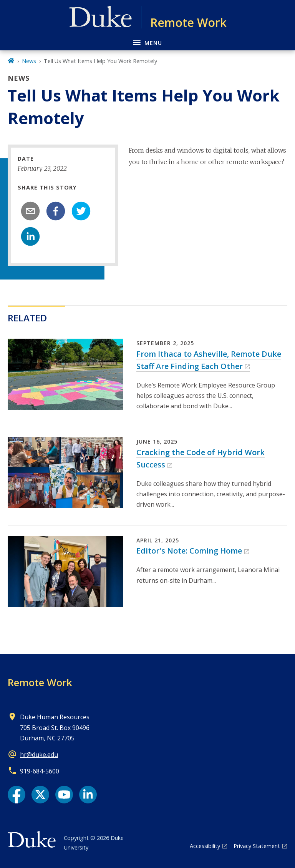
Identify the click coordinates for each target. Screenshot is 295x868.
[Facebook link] (17, 795)
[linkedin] (30, 236)
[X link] (40, 795)
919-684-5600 (40, 771)
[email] (30, 211)
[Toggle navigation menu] (147, 42)
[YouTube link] (64, 795)
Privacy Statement (257, 846)
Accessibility (205, 846)
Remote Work (40, 682)
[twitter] (81, 211)
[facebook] (56, 211)
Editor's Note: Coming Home (189, 551)
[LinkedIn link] (88, 795)
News (29, 61)
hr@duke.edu (39, 755)
